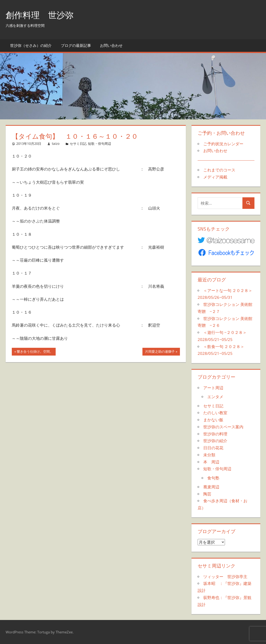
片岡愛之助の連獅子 (160, 352)
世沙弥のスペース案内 (223, 427)
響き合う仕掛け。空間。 (35, 352)
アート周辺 (213, 388)
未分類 (209, 455)
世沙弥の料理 (215, 434)
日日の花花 (213, 448)
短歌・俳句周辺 (100, 144)
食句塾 (213, 478)
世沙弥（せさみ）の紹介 (31, 45)
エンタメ (215, 397)
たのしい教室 (215, 413)
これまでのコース (219, 170)
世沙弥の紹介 (215, 441)
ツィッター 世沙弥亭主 (225, 577)
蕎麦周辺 (211, 487)
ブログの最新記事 (76, 45)
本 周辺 (211, 462)
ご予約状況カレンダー (223, 144)
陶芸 (207, 494)
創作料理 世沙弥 (40, 15)
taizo (56, 144)
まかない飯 (213, 420)
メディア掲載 (215, 177)
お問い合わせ (111, 45)
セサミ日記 (78, 144)
